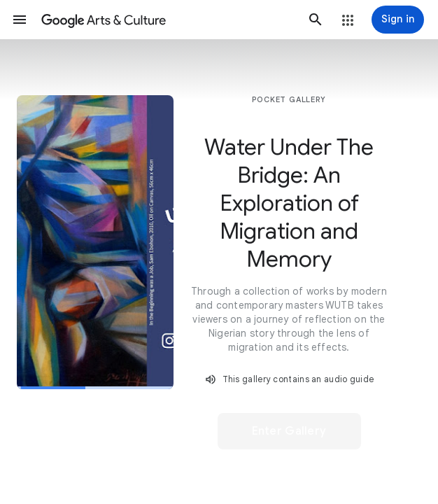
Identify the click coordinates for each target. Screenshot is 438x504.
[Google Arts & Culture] (168, 20)
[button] (20, 20)
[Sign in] (398, 20)
